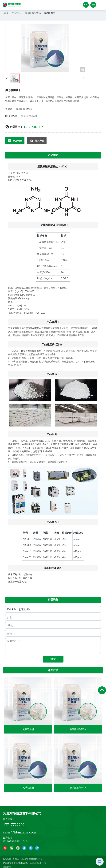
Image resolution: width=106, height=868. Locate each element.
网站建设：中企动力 (13, 863)
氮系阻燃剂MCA (33, 13)
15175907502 (33, 127)
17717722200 (14, 825)
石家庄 (25, 863)
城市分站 (42, 863)
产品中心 (16, 13)
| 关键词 (32, 863)
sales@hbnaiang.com (20, 832)
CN (86, 5)
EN (93, 5)
